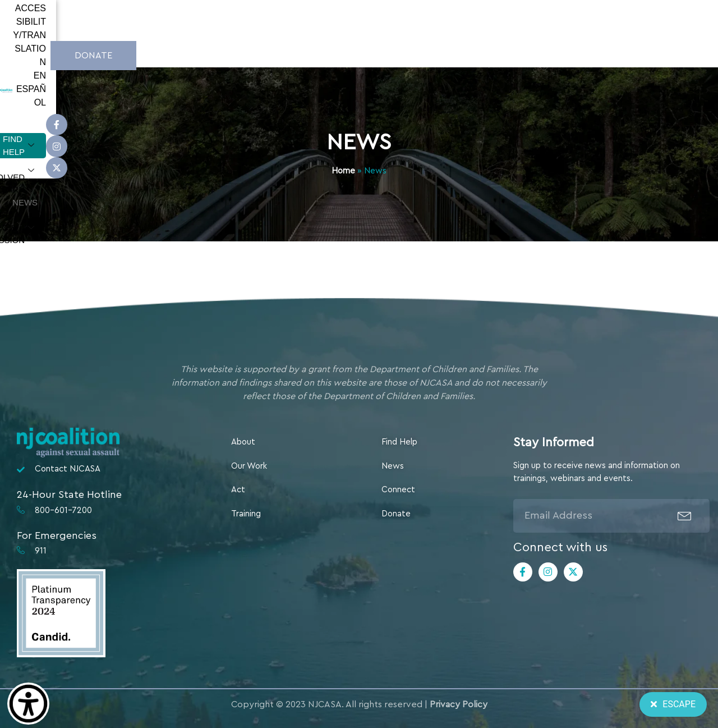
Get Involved (321, 54)
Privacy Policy (459, 704)
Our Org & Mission (524, 54)
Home (343, 171)
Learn (396, 54)
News (447, 54)
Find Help (239, 54)
